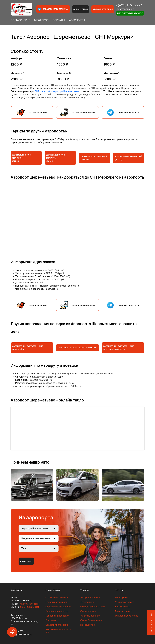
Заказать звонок (125, 9)
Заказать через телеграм (53, 9)
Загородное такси (90, 597)
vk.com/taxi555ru (29, 604)
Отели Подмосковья (91, 620)
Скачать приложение (57, 625)
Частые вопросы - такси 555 (58, 631)
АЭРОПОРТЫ (77, 20)
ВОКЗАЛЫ (59, 20)
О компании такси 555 (57, 597)
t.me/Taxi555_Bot (29, 607)
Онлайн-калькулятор (57, 611)
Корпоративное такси (57, 616)
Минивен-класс (124, 611)
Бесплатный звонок (130, 13)
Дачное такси (88, 602)
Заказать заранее (90, 616)
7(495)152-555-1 (129, 5)
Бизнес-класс (123, 607)
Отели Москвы (88, 611)
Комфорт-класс (124, 597)
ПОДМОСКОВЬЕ (20, 20)
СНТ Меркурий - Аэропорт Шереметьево (57, 91)
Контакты (51, 620)
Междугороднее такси (92, 607)
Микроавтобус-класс (127, 616)
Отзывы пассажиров (56, 602)
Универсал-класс (125, 602)
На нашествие (88, 625)
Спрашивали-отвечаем (58, 607)
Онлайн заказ (81, 9)
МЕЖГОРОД (41, 20)
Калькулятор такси (103, 9)
